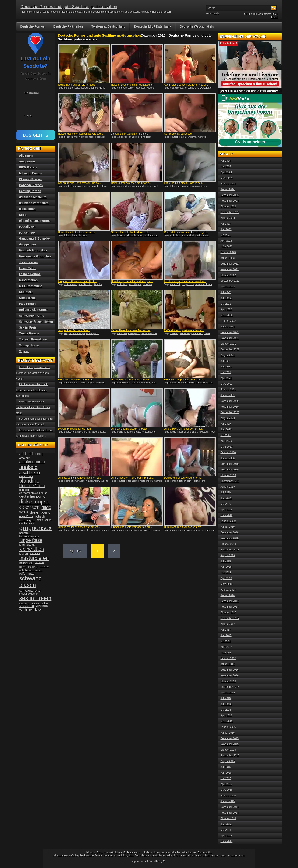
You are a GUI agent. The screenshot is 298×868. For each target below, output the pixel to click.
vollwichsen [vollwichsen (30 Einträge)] (42, 606)
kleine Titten (28, 268)
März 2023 (227, 247)
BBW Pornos (28, 167)
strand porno (93, 333)
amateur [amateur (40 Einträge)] (24, 458)
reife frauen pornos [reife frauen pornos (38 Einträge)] (31, 570)
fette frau (175, 186)
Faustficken (27, 227)
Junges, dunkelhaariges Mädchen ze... (80, 478)
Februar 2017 (228, 658)
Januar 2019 (228, 527)
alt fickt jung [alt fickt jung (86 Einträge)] (31, 454)
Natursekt (26, 292)
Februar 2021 (228, 390)
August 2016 (228, 693)
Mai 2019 (226, 504)
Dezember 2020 (230, 401)
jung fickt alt (188, 235)
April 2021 (226, 378)
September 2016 (230, 687)
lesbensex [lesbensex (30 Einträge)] (35, 553)
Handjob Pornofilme (33, 250)
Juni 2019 (226, 498)
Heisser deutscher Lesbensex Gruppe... (80, 134)
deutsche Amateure (33, 197)
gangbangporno (125, 88)
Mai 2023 (226, 235)
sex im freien (145, 137)
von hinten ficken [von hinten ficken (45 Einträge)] (31, 610)
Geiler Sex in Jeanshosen (179, 134)
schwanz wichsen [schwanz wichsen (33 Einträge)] (29, 594)
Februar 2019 (228, 521)
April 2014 (226, 836)
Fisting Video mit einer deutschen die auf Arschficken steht (33, 407)
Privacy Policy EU (156, 861)
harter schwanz (72, 530)
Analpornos (27, 161)
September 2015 (230, 756)
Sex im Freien (29, 327)
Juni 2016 (226, 704)
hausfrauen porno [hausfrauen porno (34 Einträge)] (29, 536)
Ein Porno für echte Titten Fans (76, 380)
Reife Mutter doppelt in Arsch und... (184, 330)
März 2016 (227, 721)
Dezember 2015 (230, 738)
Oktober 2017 (228, 613)
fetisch (104, 186)
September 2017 (230, 618)
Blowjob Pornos (30, 179)
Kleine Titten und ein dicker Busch (77, 85)
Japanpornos (28, 262)
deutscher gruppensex (191, 333)
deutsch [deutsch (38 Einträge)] (24, 490)
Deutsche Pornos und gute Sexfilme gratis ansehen (69, 7)
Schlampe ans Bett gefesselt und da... (80, 183)
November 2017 (230, 607)
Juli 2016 (226, 698)
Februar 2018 (228, 590)
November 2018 (230, 538)
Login (217, 13)
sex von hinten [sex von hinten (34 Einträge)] (39, 603)
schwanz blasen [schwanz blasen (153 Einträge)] (30, 582)
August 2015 (228, 761)
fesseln (95, 186)
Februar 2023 (228, 252)
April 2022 (226, 309)
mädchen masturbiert (88, 481)
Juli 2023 (226, 224)
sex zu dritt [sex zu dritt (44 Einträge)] (27, 606)
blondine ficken (125, 432)
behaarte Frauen (31, 173)
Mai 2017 (226, 641)
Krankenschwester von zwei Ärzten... (185, 281)
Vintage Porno (29, 345)
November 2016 (230, 675)
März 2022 (227, 315)
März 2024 (227, 178)
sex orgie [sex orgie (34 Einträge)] (24, 603)
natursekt (122, 333)
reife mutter (123, 186)
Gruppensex (28, 244)
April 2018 (226, 578)
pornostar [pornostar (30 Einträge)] (44, 566)
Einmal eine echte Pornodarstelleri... (132, 527)
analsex (133, 137)
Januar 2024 (228, 189)
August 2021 (228, 355)
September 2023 (230, 212)
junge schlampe (77, 333)
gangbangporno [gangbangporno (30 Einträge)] (27, 523)
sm (203, 481)
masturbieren (151, 235)
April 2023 (226, 241)
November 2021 (230, 338)
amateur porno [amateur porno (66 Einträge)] (32, 462)
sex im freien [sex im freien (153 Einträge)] (35, 598)
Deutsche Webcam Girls (197, 26)
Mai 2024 (226, 166)
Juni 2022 (226, 298)
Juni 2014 (226, 824)
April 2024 (226, 172)
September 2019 (230, 481)
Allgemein (26, 155)
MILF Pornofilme (31, 286)
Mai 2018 (226, 573)
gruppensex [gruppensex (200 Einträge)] (36, 528)
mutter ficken (202, 235)
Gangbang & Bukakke (34, 238)
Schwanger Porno (32, 316)
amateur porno (72, 383)
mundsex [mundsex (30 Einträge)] (39, 562)
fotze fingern (135, 284)
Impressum (138, 861)
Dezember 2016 (230, 670)
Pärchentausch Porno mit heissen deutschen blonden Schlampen (32, 390)
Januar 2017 (228, 664)
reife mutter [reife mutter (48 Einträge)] (27, 573)
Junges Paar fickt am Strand (74, 330)
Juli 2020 (226, 424)
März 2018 (227, 584)
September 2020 (230, 412)
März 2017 (227, 653)
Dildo (23, 215)
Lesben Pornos (30, 274)
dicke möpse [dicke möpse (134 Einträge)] (34, 502)
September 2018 (230, 550)
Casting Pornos (30, 191)
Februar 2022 (228, 321)
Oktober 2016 (228, 681)
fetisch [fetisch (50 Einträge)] (40, 517)
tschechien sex (149, 333)
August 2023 (228, 218)
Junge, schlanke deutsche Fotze (129, 429)
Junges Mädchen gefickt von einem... (79, 527)
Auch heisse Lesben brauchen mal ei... (186, 85)
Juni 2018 (226, 567)
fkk (66, 333)
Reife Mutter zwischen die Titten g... (131, 183)
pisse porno (134, 333)
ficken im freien (72, 137)
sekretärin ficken (207, 432)
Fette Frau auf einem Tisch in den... (184, 183)
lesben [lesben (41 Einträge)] (24, 554)
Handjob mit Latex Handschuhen (77, 232)
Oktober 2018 (228, 544)
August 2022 (228, 287)
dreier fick (175, 284)
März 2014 (227, 841)
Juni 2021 (226, 367)
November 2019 (230, 470)
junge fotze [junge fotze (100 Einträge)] (31, 540)
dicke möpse (177, 88)
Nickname (31, 93)
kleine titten (191, 432)
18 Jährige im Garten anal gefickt (130, 134)
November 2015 (230, 744)
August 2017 (228, 624)
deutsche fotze (135, 235)
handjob (76, 235)
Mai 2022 (226, 304)
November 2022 (230, 269)
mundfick (202, 137)
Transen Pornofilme (33, 339)
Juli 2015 (226, 767)
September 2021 (230, 349)
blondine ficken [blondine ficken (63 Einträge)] (32, 486)
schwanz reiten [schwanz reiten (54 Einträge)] (31, 590)
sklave (197, 481)
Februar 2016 (228, 727)
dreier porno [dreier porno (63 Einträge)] (40, 512)
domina (174, 481)
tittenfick (154, 186)
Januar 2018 (228, 595)
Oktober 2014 (228, 818)
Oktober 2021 (228, 344)
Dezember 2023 (230, 195)
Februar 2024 (228, 184)
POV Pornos (28, 304)
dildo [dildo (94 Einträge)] (46, 507)
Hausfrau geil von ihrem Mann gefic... (132, 281)
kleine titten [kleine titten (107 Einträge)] (32, 549)
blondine (122, 235)
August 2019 (228, 487)
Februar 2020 (228, 452)
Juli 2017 (226, 630)
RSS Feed (249, 14)
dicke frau (175, 235)
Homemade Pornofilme (35, 256)
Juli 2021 (226, 361)
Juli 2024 (226, 161)
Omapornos (27, 298)
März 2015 (227, 790)
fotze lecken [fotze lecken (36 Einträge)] (44, 520)
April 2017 (226, 647)
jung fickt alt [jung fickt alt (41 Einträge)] (27, 545)
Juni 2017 (226, 635)
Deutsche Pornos (33, 26)
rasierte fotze (98, 432)
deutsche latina (142, 530)
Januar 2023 (228, 258)
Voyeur (24, 351)
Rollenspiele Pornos (33, 310)
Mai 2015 (226, 778)
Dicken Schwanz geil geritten (74, 429)
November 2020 (230, 407)
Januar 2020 (228, 458)
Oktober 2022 (228, 275)
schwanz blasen (200, 186)
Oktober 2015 (228, 750)
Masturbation (28, 280)
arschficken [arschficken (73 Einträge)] (30, 473)
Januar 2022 (228, 327)
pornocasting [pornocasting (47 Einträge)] (28, 567)
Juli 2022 (226, 292)
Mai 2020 (226, 435)
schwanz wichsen (139, 186)
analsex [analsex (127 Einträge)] (28, 467)
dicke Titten (27, 209)
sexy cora (151, 383)
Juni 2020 (226, 430)
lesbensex (140, 88)
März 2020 (227, 447)
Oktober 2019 (228, 475)
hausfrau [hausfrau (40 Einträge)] (25, 533)
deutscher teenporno (145, 432)
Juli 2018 (226, 561)
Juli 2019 (226, 492)
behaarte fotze (72, 88)
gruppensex (87, 137)
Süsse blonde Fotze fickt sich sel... (131, 232)
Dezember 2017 (230, 601)
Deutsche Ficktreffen (68, 26)
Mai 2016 (226, 710)
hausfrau (147, 284)
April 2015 (226, 784)
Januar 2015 (228, 801)
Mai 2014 (226, 830)
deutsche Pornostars (34, 203)
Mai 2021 (226, 372)
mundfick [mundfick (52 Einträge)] (26, 563)
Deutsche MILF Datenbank (153, 26)
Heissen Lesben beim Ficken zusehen (133, 85)
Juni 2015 (226, 773)
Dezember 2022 (230, 264)
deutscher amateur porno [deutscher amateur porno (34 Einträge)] (33, 493)
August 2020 (228, 418)
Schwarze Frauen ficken (36, 322)
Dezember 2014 (230, 807)
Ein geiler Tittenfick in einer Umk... (77, 281)
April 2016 (226, 715)
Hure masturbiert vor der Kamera (183, 527)
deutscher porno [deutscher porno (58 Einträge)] (32, 496)
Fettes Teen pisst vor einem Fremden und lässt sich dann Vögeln (33, 373)
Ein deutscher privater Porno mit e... (184, 380)
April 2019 (226, 510)
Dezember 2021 (230, 332)
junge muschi (177, 432)
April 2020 (226, 441)
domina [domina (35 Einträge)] (24, 512)
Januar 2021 (228, 395)
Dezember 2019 (230, 464)
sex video (100, 383)
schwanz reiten (204, 88)
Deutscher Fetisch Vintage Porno (183, 478)
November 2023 (230, 201)
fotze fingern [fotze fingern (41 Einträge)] (27, 520)
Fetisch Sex (27, 233)
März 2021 (227, 384)
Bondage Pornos (31, 185)
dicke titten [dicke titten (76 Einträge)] (29, 507)
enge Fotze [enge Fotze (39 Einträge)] (26, 516)
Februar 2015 (228, 796)
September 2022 (230, 281)
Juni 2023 (226, 229)
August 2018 (228, 555)
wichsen (151, 88)
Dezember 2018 (230, 532)
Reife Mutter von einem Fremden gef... (186, 232)
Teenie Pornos (29, 333)
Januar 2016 (228, 733)
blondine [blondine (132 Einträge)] (29, 481)
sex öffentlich (85, 284)
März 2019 (227, 515)
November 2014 (230, 813)
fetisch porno (186, 481)
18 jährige (122, 137)
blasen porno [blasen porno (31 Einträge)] (26, 476)
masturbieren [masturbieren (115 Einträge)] (34, 558)
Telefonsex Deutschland (108, 26)
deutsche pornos (89, 88)
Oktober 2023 (228, 207)
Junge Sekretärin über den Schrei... (184, 429)
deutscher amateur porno (183, 137)
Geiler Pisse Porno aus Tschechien (131, 330)
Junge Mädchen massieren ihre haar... (133, 478)
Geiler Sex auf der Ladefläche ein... (131, 380)
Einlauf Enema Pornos (35, 221)
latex (84, 235)
